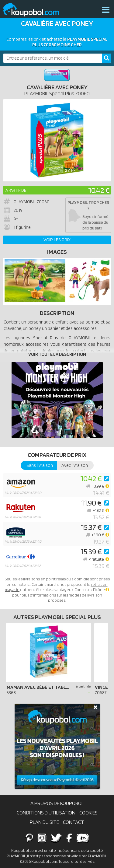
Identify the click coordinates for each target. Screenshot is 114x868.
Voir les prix (57, 240)
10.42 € (99, 190)
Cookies (88, 813)
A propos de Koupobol (57, 803)
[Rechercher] (106, 58)
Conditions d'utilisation (46, 813)
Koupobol (35, 10)
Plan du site (44, 822)
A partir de (16, 190)
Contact (74, 822)
